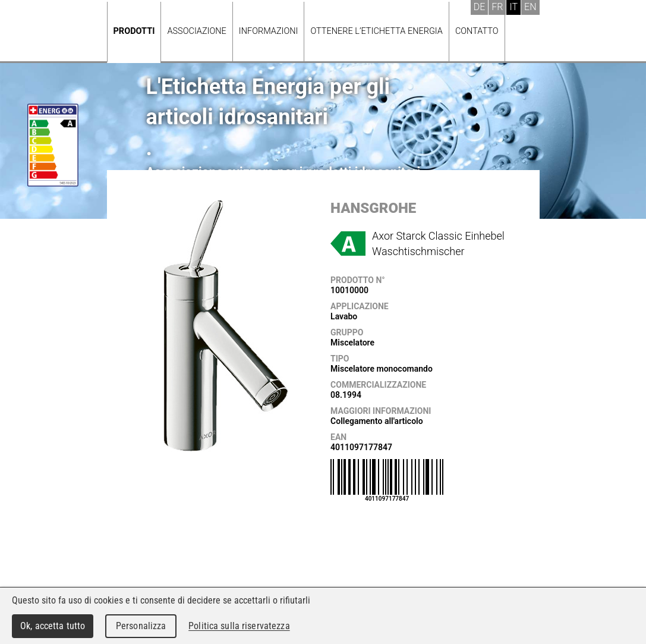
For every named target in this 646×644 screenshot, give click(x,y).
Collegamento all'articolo (377, 421)
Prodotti (134, 31)
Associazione (196, 31)
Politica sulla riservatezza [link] (239, 626)
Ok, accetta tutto (53, 626)
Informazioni (269, 31)
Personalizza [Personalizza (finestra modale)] (141, 626)
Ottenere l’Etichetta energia (376, 31)
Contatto (477, 31)
